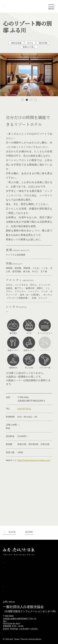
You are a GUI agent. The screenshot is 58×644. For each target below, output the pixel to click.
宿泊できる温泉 (12, 585)
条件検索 (8, 573)
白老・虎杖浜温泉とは (16, 562)
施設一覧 (8, 591)
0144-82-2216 (14, 621)
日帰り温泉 (9, 579)
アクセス (8, 567)
